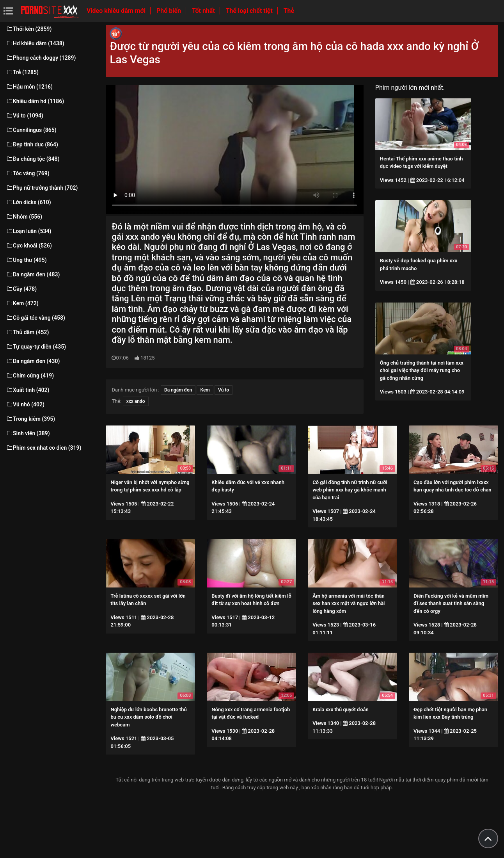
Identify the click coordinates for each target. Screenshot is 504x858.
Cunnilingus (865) (31, 130)
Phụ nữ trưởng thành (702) (42, 188)
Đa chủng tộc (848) (33, 159)
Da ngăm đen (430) (33, 361)
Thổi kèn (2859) (29, 29)
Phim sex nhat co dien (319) (44, 448)
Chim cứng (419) (30, 376)
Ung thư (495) (26, 260)
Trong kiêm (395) (30, 419)
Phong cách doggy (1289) (41, 58)
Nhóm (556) (24, 217)
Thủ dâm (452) (28, 332)
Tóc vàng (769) (28, 173)
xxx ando (136, 401)
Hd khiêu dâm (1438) (35, 43)
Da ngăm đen (178, 390)
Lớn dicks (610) (28, 202)
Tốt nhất (204, 11)
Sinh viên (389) (28, 433)
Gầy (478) (21, 289)
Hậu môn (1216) (29, 87)
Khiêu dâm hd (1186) (35, 101)
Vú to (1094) (25, 116)
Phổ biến (169, 11)
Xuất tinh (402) (28, 390)
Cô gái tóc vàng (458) (35, 318)
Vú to (224, 390)
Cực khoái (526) (29, 246)
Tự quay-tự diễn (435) (36, 347)
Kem (205, 390)
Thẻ (289, 11)
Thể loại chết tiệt (250, 11)
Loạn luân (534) (28, 231)
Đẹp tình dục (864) (32, 144)
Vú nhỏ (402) (25, 404)
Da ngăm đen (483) (33, 274)
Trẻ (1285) (22, 72)
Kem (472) (22, 303)
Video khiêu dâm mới (117, 11)
